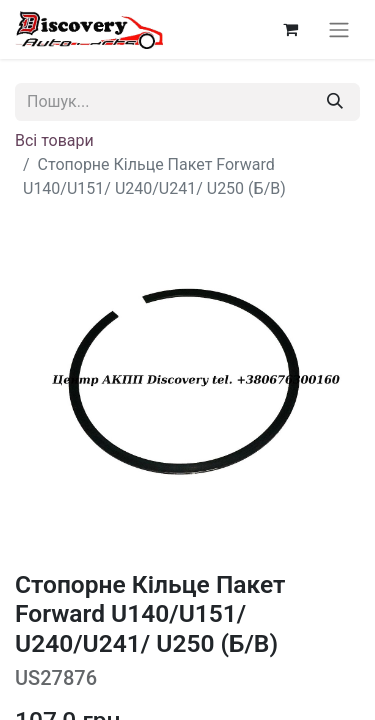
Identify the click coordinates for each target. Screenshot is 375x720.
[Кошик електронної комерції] (290, 29)
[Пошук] (335, 102)
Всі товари (54, 140)
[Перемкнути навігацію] (339, 29)
